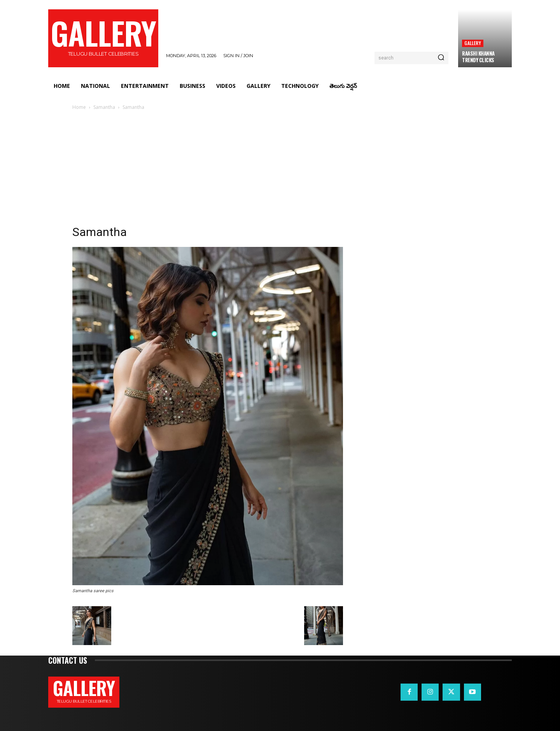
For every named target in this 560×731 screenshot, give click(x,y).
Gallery (472, 43)
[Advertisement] (280, 170)
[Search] (441, 58)
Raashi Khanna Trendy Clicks (478, 57)
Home (79, 107)
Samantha (104, 107)
